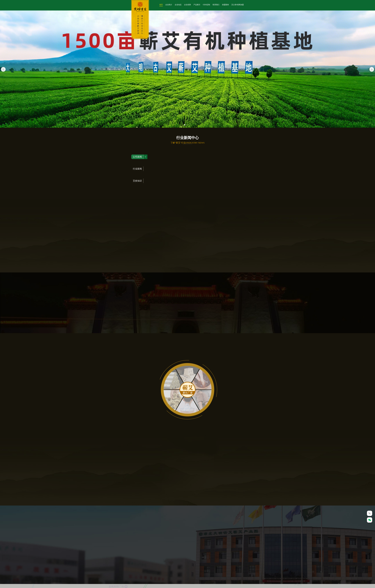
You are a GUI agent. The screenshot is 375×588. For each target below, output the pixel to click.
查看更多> (240, 170)
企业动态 (178, 5)
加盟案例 (225, 5)
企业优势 (187, 5)
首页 (161, 5)
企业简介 (169, 5)
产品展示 (197, 5)
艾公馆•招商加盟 (238, 5)
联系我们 (216, 5)
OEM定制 (206, 5)
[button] (185, 125)
